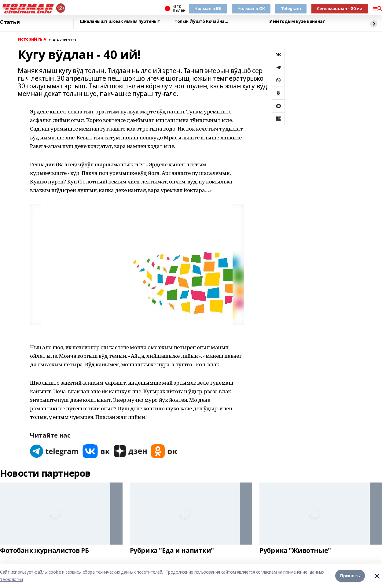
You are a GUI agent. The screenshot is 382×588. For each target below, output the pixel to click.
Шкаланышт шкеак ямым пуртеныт (120, 22)
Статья (10, 22)
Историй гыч (32, 39)
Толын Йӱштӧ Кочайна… (201, 22)
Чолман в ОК (251, 8)
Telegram (291, 8)
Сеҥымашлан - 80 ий (340, 8)
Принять (350, 576)
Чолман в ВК (208, 8)
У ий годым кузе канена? (297, 22)
